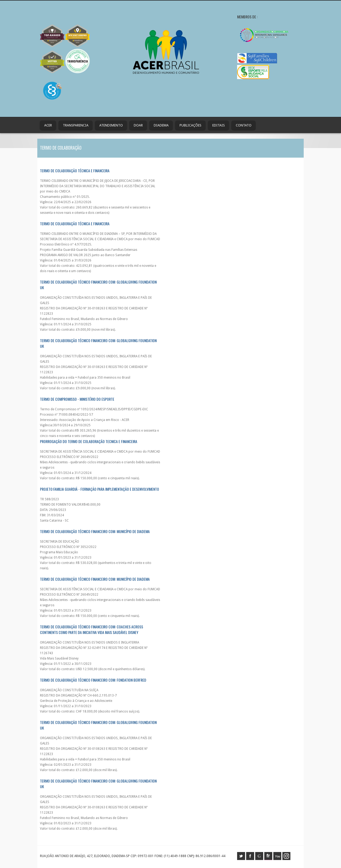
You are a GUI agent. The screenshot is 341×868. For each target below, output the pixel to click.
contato (244, 125)
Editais (219, 125)
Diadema (161, 125)
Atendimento (111, 125)
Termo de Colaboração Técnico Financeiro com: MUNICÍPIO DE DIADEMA (95, 531)
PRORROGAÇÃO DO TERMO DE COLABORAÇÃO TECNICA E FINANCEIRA (89, 441)
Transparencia (76, 125)
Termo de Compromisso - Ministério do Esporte (77, 399)
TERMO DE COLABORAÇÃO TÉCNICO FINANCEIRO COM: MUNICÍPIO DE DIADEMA (95, 579)
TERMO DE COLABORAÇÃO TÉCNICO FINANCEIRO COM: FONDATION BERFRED (93, 680)
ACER (48, 125)
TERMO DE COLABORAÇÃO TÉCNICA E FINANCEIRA (75, 224)
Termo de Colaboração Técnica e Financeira (75, 171)
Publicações (190, 125)
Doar (138, 125)
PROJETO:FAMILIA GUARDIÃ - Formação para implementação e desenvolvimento (100, 489)
